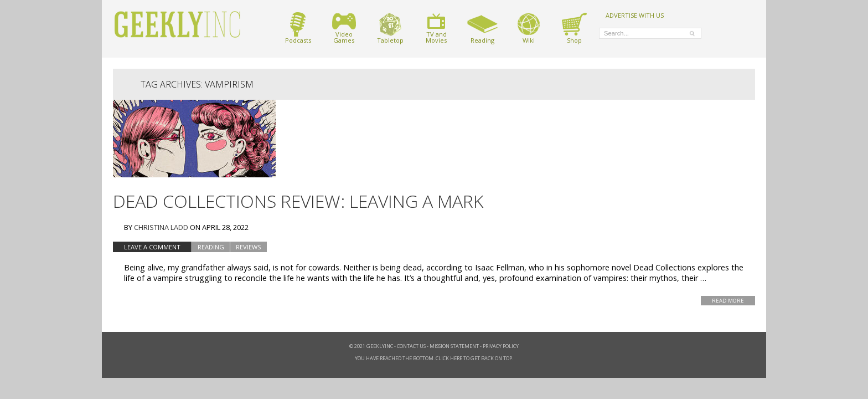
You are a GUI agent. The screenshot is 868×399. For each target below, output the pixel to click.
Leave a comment (152, 247)
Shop (574, 28)
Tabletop (390, 28)
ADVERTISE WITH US (635, 15)
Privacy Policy (501, 346)
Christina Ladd (161, 227)
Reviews (249, 247)
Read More (728, 301)
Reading (482, 28)
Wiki (529, 28)
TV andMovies (436, 28)
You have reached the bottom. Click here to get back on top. (434, 358)
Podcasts (298, 28)
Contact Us (411, 346)
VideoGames (344, 28)
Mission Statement (454, 346)
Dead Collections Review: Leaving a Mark (298, 201)
